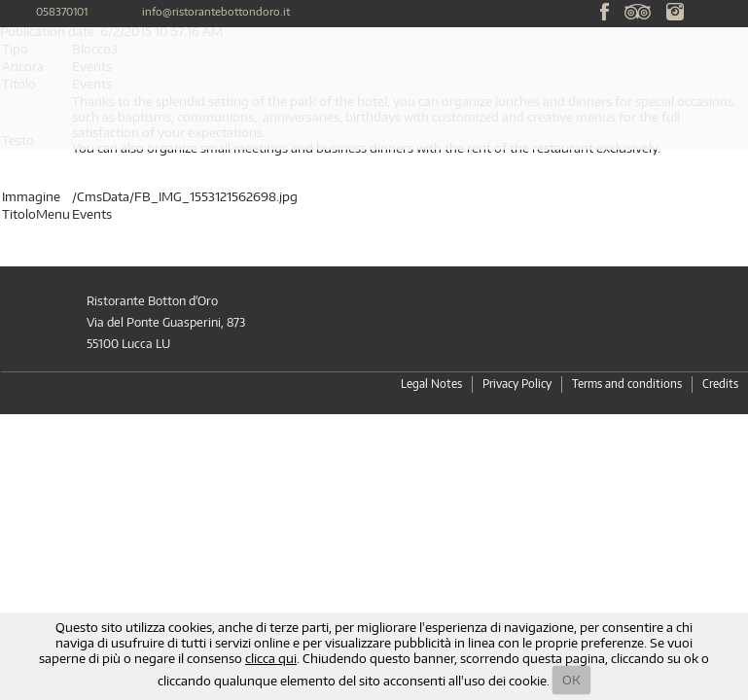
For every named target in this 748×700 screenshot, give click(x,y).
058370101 (62, 11)
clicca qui (271, 658)
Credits (720, 384)
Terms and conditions (627, 384)
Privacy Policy (517, 384)
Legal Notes (431, 384)
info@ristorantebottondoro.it (216, 11)
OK (571, 680)
